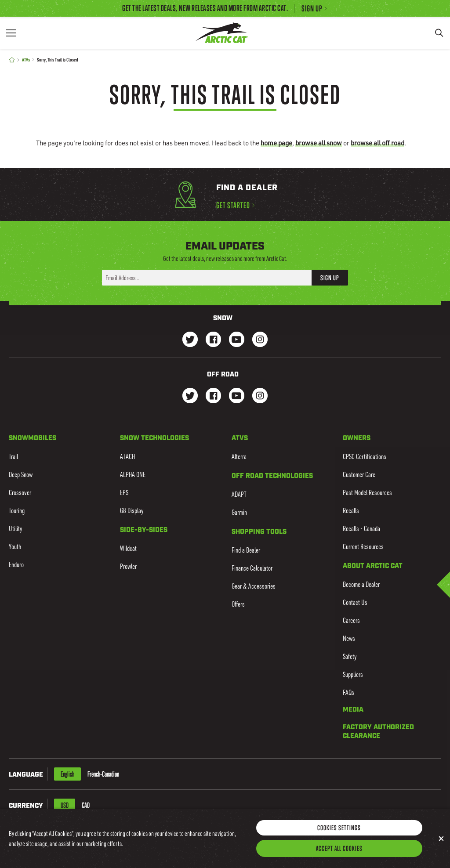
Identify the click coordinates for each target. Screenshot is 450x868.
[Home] (12, 60)
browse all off (377, 143)
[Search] (439, 33)
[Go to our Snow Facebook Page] (213, 340)
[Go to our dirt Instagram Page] (190, 396)
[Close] (441, 846)
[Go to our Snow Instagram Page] (260, 340)
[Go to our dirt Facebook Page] (213, 396)
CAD (86, 805)
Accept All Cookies (339, 855)
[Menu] (11, 33)
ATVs (26, 60)
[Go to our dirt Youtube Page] (237, 396)
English (67, 774)
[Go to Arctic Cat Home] (222, 33)
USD (65, 805)
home (276, 143)
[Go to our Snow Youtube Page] (237, 340)
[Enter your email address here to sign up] (207, 278)
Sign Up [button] (330, 278)
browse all (319, 143)
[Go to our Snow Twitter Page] (190, 340)
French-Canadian (103, 774)
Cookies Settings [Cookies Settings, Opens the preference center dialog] (339, 835)
